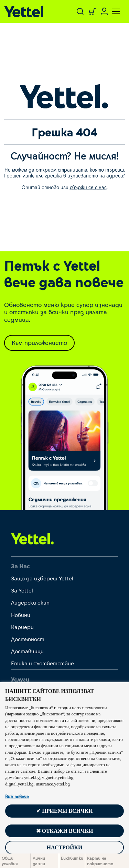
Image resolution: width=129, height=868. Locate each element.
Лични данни (39, 861)
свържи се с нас (88, 187)
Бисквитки (72, 858)
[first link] (33, 538)
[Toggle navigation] (112, 11)
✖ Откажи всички (65, 831)
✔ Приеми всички (64, 811)
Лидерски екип (30, 602)
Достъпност (28, 639)
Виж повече (17, 797)
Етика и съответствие (42, 663)
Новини (21, 615)
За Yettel (22, 590)
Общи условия (10, 861)
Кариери (22, 627)
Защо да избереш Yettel (42, 578)
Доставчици (27, 651)
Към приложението (39, 343)
